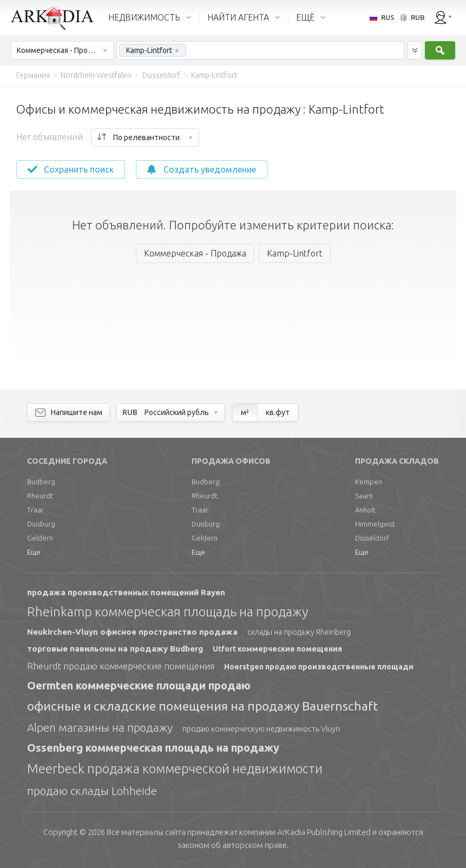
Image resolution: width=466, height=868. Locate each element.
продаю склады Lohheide (92, 791)
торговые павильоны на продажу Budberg (115, 649)
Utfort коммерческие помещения (277, 649)
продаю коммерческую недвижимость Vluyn (261, 729)
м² (245, 412)
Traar (35, 510)
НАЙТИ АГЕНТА (238, 17)
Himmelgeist (375, 524)
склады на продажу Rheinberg (299, 632)
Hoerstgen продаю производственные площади (319, 667)
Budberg (41, 482)
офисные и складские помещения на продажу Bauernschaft (202, 706)
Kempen (369, 482)
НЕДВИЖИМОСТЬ (144, 17)
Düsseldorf (372, 538)
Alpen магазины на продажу (100, 727)
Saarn (364, 496)
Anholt (365, 510)
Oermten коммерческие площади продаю (139, 685)
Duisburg (41, 524)
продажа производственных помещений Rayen (126, 592)
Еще (34, 552)
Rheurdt (40, 496)
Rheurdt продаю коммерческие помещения (121, 666)
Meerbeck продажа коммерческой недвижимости (175, 769)
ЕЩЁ (305, 17)
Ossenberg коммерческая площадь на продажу (153, 748)
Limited (324, 832)
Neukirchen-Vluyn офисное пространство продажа (132, 632)
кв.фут (278, 412)
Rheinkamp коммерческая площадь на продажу (168, 612)
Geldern (40, 538)
